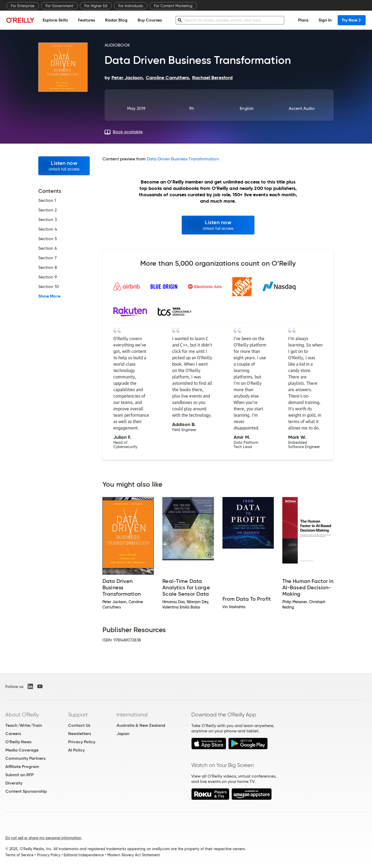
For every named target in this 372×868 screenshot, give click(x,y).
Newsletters (80, 734)
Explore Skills (55, 20)
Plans (303, 20)
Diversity (14, 783)
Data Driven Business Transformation (183, 159)
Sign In (325, 20)
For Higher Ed (96, 6)
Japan (123, 734)
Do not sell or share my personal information (43, 838)
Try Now (352, 20)
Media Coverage (22, 750)
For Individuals (131, 6)
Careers (13, 734)
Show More (49, 296)
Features (86, 20)
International (132, 715)
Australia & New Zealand (141, 725)
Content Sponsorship (26, 791)
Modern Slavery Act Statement (134, 855)
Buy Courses (150, 20)
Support (78, 715)
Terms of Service (19, 855)
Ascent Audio (302, 108)
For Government (59, 6)
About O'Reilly (22, 715)
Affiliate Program (22, 767)
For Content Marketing (173, 6)
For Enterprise (23, 6)
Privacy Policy (82, 742)
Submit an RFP (19, 775)
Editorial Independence (84, 855)
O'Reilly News (18, 742)
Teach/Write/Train (24, 725)
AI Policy (76, 750)
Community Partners (25, 758)
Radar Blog (116, 20)
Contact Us (79, 725)
